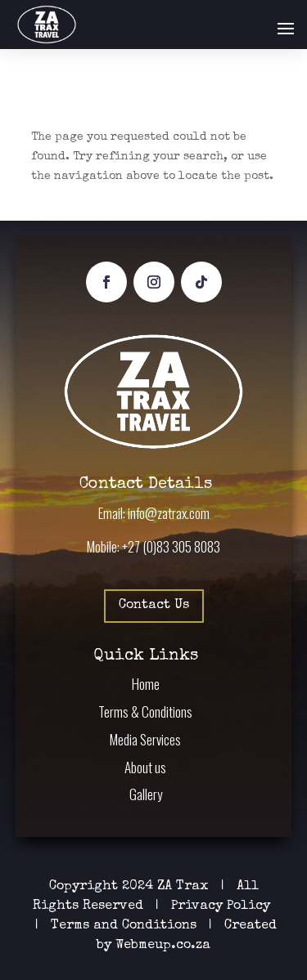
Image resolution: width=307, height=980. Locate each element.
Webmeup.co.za (163, 946)
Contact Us (154, 606)
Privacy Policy (223, 906)
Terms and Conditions (124, 926)
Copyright (84, 887)
